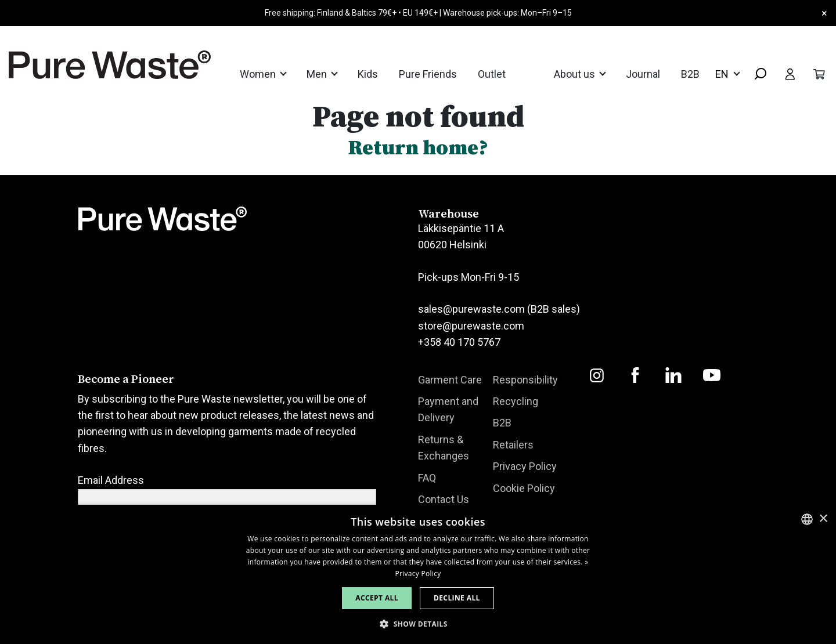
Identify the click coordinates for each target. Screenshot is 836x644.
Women (259, 74)
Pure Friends (428, 74)
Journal (643, 74)
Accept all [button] (377, 598)
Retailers (513, 445)
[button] (418, 624)
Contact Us (444, 499)
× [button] (823, 519)
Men (318, 74)
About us (576, 74)
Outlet (492, 74)
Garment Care (450, 380)
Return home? (418, 147)
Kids (368, 74)
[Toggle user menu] (790, 74)
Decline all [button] (457, 598)
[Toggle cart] (819, 74)
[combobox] (756, 75)
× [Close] (824, 13)
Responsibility (525, 380)
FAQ (427, 478)
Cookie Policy (524, 488)
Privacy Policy (525, 466)
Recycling (516, 401)
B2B (690, 74)
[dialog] (418, 574)
